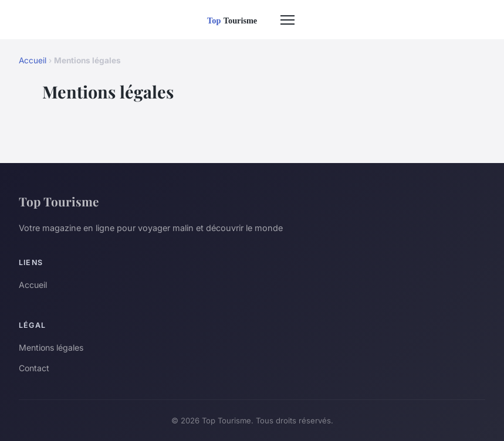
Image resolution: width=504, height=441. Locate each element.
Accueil (33, 60)
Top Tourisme (59, 201)
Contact (34, 368)
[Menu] (287, 20)
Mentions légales (51, 347)
